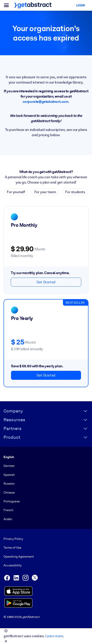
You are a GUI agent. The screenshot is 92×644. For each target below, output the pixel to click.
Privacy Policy (13, 539)
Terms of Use (12, 548)
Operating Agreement (19, 557)
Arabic (8, 519)
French (8, 510)
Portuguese (12, 501)
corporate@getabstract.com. (46, 102)
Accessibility (13, 565)
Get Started (46, 282)
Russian (9, 483)
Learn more (54, 636)
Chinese (9, 492)
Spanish (9, 475)
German (9, 466)
